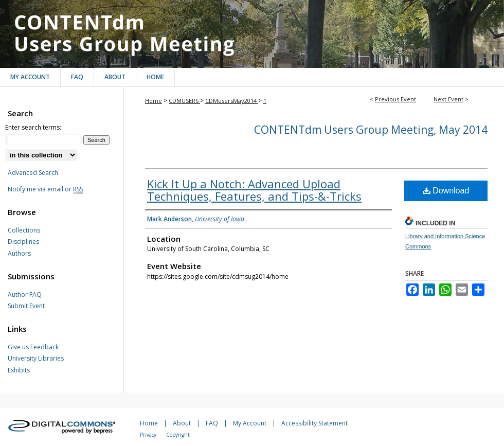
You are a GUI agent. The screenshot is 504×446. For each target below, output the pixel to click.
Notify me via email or (45, 189)
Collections (24, 230)
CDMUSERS (184, 101)
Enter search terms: (33, 127)
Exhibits (19, 370)
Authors (19, 254)
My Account (250, 423)
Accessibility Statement (314, 423)
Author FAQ (25, 295)
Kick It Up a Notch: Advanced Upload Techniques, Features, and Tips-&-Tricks (254, 190)
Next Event (448, 99)
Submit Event (26, 306)
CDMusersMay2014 (232, 101)
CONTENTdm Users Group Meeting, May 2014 (252, 34)
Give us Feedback (33, 347)
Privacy (148, 435)
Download (446, 191)
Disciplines (23, 242)
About (182, 423)
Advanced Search (33, 173)
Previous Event (395, 99)
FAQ (212, 423)
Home (154, 101)
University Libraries (36, 359)
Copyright (178, 435)
